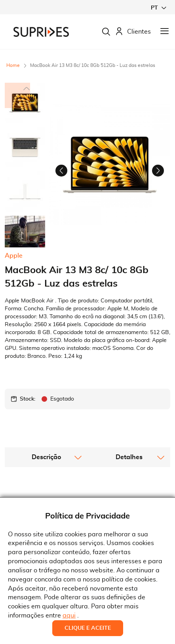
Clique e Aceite (88, 628)
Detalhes (129, 496)
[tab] (46, 496)
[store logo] (41, 32)
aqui (69, 616)
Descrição (46, 496)
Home (13, 65)
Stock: (28, 438)
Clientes (133, 32)
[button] (158, 8)
